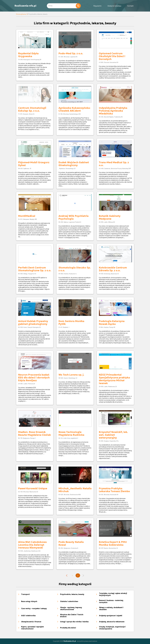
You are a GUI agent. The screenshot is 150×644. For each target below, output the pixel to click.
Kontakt (130, 6)
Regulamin (97, 6)
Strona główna (21, 14)
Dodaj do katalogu (114, 6)
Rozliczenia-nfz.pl (25, 6)
